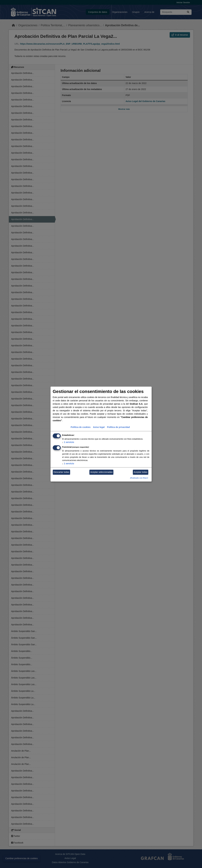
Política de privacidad (118, 427)
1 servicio (68, 442)
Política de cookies (81, 427)
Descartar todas (61, 472)
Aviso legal (99, 427)
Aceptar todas (141, 472)
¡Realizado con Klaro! (139, 478)
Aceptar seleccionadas (101, 472)
